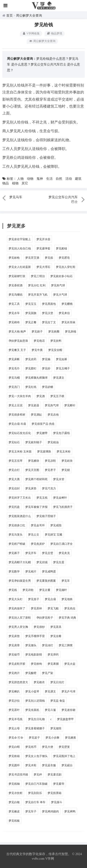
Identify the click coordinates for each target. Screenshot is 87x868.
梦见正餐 (31, 322)
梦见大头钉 (16, 599)
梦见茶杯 (36, 608)
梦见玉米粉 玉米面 (20, 452)
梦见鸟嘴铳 (16, 295)
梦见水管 (59, 479)
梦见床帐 (14, 359)
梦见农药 (31, 359)
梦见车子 (31, 811)
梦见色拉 (70, 608)
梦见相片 (31, 572)
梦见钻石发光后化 (20, 433)
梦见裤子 (14, 553)
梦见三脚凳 (66, 645)
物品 (6, 183)
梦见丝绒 (42, 562)
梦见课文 (59, 378)
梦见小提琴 (32, 691)
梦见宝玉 (31, 304)
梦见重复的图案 (46, 581)
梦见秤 (38, 775)
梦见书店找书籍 (18, 775)
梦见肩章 (14, 645)
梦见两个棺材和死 (36, 479)
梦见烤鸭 (70, 811)
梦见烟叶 (61, 590)
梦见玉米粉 (64, 452)
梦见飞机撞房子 (63, 507)
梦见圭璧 (48, 553)
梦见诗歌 (28, 590)
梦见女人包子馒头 (36, 756)
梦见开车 (31, 553)
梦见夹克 (64, 553)
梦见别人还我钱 (35, 701)
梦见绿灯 (48, 645)
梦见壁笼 (64, 747)
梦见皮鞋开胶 (17, 664)
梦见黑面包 (49, 304)
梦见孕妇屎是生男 (20, 581)
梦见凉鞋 (50, 461)
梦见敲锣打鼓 (17, 276)
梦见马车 (16, 197)
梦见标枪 (14, 258)
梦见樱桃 (67, 304)
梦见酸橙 (31, 673)
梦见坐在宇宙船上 (20, 239)
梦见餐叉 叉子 (17, 350)
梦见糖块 (34, 461)
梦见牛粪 (37, 350)
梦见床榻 (71, 332)
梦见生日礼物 (36, 719)
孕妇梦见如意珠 (18, 341)
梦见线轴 (14, 784)
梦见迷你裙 (68, 710)
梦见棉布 (14, 322)
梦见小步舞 (52, 738)
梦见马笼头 (16, 535)
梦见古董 (45, 590)
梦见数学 (14, 572)
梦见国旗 (31, 313)
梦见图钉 (31, 368)
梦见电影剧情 (34, 655)
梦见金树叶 (60, 498)
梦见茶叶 (14, 710)
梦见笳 (49, 258)
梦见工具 (14, 304)
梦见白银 (14, 802)
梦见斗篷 (50, 710)
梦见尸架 (48, 673)
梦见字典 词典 (67, 618)
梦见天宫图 (32, 470)
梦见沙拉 (14, 701)
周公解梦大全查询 (29, 16)
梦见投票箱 (55, 793)
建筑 (78, 179)
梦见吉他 (53, 415)
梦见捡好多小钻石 (61, 276)
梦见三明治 (38, 276)
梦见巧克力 (49, 488)
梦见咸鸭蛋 (49, 572)
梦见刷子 (37, 332)
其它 (25, 183)
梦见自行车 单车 (35, 802)
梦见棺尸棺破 (17, 544)
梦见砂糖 (48, 387)
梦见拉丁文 (49, 322)
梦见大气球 (60, 295)
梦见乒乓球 (68, 691)
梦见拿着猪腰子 (35, 728)
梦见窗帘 (59, 784)
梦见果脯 (53, 664)
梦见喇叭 (14, 691)
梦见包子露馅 (61, 433)
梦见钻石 (14, 442)
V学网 (50, 859)
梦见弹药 (53, 655)
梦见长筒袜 (68, 322)
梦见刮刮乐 (35, 793)
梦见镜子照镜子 (46, 516)
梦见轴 (46, 359)
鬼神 (40, 179)
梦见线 (13, 590)
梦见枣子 (50, 470)
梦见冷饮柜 (16, 793)
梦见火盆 (70, 664)
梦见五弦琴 (16, 461)
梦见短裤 (61, 359)
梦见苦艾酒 (32, 258)
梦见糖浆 (71, 738)
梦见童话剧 (55, 775)
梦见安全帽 (55, 350)
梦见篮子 (34, 738)
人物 (20, 179)
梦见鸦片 (14, 673)
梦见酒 (41, 396)
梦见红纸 (31, 387)
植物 (15, 183)
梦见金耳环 (38, 525)
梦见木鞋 (31, 765)
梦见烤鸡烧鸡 (50, 811)
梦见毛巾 (14, 368)
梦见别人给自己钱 (20, 248)
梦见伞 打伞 (16, 738)
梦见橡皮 (14, 811)
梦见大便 (48, 747)
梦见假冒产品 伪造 (43, 424)
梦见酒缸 (36, 415)
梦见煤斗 (57, 802)
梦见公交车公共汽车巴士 (48, 64)
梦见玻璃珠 (44, 452)
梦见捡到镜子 (34, 442)
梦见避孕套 (43, 248)
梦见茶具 (56, 627)
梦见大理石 (43, 267)
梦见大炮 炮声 (17, 332)
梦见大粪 (14, 479)
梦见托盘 (14, 507)
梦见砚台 (67, 765)
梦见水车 (14, 313)
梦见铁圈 (54, 332)
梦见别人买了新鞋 (20, 618)
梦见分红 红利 (37, 285)
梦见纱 (46, 368)
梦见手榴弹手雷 (35, 636)
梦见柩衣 (39, 682)
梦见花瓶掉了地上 (64, 756)
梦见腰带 (42, 433)
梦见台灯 (14, 470)
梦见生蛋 (59, 562)
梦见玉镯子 (63, 368)
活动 (69, 179)
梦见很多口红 (17, 525)
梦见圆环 (14, 765)
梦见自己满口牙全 (61, 544)
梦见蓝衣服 (49, 765)
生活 (49, 179)
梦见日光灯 (57, 682)
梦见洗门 (14, 387)
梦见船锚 (61, 248)
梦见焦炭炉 (38, 544)
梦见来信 (64, 313)
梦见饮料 (56, 341)
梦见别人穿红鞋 (66, 267)
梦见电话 (39, 341)
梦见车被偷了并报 (36, 507)
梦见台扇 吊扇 (17, 424)
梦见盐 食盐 (58, 701)
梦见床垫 (31, 488)
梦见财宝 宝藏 (53, 535)
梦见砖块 (67, 461)
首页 (10, 16)
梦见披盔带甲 (65, 719)
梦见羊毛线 (16, 719)
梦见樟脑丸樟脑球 (36, 378)
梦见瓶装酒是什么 (20, 516)
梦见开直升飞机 (38, 295)
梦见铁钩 (36, 664)
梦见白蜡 (14, 747)
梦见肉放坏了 (17, 608)
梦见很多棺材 (17, 415)
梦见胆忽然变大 (18, 682)
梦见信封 (14, 488)
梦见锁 (66, 470)
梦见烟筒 (56, 728)
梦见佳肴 (56, 636)
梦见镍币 (14, 655)
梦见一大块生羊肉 (20, 396)
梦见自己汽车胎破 (36, 784)
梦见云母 (14, 728)
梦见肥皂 (64, 258)
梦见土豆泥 (16, 405)
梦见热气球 (58, 285)
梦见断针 (70, 405)
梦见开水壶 (43, 239)
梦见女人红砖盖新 (20, 267)
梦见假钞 (39, 627)
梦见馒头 (31, 645)
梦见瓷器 (34, 405)
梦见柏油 (53, 442)
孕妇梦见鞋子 (45, 618)
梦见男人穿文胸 (18, 627)
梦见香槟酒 (16, 285)
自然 (59, 179)
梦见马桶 (14, 378)
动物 (30, 179)
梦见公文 (34, 535)
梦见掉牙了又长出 (20, 498)
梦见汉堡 (48, 313)
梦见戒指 (56, 525)
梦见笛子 (34, 599)
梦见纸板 (14, 821)
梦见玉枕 (42, 498)
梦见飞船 (53, 608)
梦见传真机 (32, 710)
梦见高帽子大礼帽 (20, 562)
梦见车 (66, 581)
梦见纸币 (31, 747)
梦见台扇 (50, 599)
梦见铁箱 (14, 756)
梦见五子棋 (57, 396)
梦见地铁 (67, 599)
